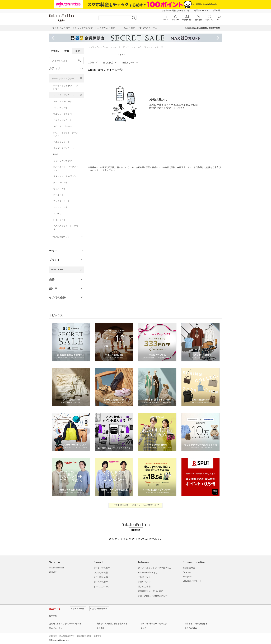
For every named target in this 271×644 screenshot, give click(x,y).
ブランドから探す (102, 568)
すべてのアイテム (102, 587)
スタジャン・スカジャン (65, 176)
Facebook (187, 572)
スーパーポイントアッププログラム (155, 568)
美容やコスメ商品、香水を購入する (112, 624)
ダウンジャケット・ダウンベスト (66, 134)
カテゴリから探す (102, 577)
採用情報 (97, 636)
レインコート (59, 220)
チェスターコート (62, 201)
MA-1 (56, 154)
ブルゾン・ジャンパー (64, 114)
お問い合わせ (144, 582)
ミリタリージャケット (64, 161)
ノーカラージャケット (64, 95)
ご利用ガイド (144, 577)
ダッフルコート (60, 182)
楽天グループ (200, 11)
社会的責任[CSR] (84, 636)
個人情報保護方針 (67, 636)
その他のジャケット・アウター (66, 228)
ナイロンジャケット (63, 120)
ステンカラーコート (63, 102)
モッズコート (59, 189)
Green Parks (102, 47)
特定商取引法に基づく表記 (151, 591)
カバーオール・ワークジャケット (66, 168)
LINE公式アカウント (192, 581)
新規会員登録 (189, 568)
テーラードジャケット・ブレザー (66, 87)
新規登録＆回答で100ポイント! (176, 11)
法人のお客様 (144, 587)
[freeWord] (66, 61)
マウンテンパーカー (63, 126)
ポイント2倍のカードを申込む (154, 624)
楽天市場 (216, 11)
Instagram (187, 577)
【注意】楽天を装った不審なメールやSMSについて (136, 505)
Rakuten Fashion (57, 568)
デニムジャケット (62, 142)
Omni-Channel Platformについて (153, 596)
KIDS (78, 51)
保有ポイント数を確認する (196, 624)
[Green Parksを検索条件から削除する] (81, 270)
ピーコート (58, 195)
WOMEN (55, 51)
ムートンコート (60, 207)
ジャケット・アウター (63, 78)
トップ (91, 47)
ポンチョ (57, 214)
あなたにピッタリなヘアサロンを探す (65, 624)
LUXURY (53, 572)
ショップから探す (102, 573)
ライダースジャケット (64, 148)
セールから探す (101, 582)
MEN (66, 51)
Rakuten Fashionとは (148, 573)
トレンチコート (60, 108)
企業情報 (53, 636)
